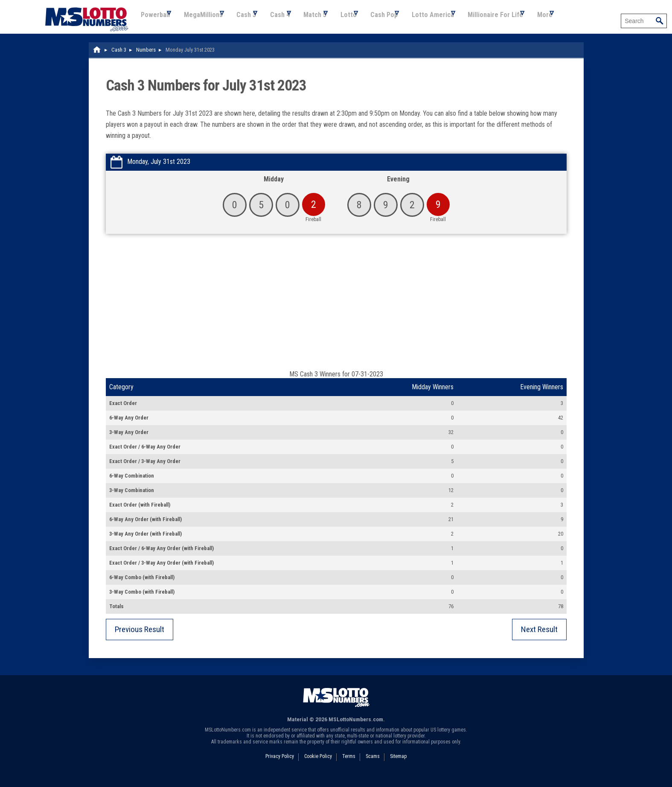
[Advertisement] (336, 315)
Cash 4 (297, 21)
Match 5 (337, 21)
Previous (140, 638)
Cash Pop (417, 21)
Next (539, 638)
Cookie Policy (318, 765)
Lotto (376, 21)
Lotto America (471, 21)
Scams (373, 765)
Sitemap (398, 765)
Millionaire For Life (539, 21)
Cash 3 (258, 21)
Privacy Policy (280, 765)
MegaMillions (210, 21)
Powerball (157, 21)
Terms (349, 765)
